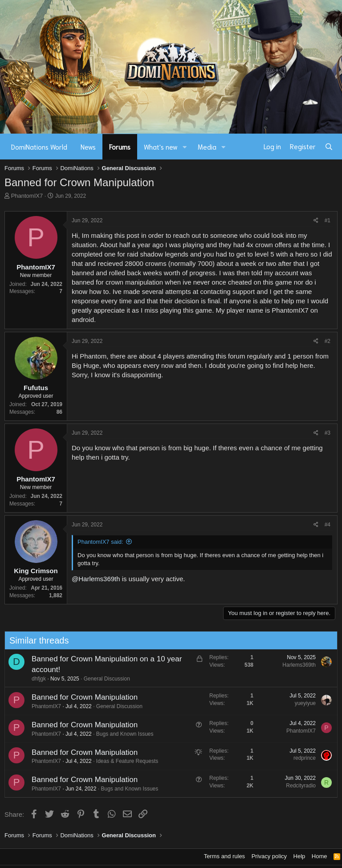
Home (320, 856)
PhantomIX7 (27, 196)
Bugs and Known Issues (121, 734)
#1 (328, 220)
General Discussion (103, 679)
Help (299, 856)
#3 (328, 433)
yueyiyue (302, 703)
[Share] (316, 221)
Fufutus (36, 388)
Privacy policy (269, 856)
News (88, 147)
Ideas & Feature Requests (124, 761)
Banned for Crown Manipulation (81, 697)
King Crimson (36, 571)
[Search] (329, 147)
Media (207, 147)
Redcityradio (298, 786)
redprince (301, 758)
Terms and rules (224, 856)
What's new (161, 147)
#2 (328, 341)
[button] (185, 147)
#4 (328, 525)
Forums (120, 147)
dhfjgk (35, 679)
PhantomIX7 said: (100, 542)
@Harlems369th (96, 579)
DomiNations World (39, 147)
